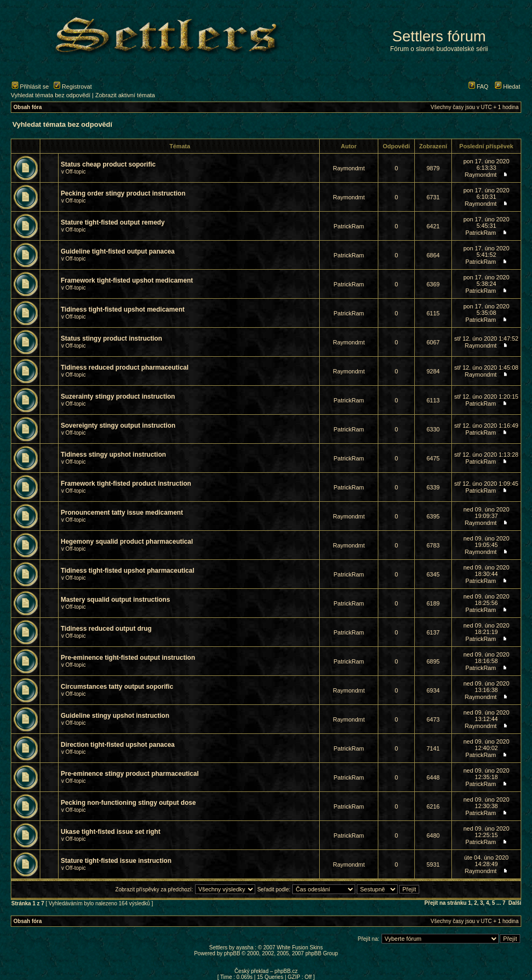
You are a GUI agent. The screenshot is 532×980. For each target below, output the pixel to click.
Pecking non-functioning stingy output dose (128, 803)
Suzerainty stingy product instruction (118, 397)
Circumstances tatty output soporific (117, 687)
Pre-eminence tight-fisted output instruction (128, 658)
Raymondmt (348, 168)
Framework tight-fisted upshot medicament (127, 280)
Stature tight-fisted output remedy (113, 222)
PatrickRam (349, 226)
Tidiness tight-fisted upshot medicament (123, 309)
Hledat (508, 87)
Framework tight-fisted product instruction (126, 484)
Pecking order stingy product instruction (123, 193)
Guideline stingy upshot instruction (115, 716)
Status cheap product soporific (108, 164)
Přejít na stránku (445, 903)
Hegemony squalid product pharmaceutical (127, 542)
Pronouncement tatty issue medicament (122, 513)
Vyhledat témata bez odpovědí (51, 95)
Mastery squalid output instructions (115, 600)
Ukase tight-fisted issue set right (110, 832)
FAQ (479, 87)
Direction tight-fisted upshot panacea (118, 745)
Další (515, 903)
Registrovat (73, 87)
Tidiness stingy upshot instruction (113, 455)
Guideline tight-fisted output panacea (118, 251)
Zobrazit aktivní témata (125, 95)
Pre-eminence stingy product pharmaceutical (130, 774)
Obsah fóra (28, 107)
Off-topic (76, 172)
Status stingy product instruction (112, 338)
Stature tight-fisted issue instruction (116, 861)
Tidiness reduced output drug (106, 629)
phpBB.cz (286, 971)
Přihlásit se (30, 87)
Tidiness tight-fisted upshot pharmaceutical (127, 571)
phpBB (232, 953)
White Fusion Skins (300, 947)
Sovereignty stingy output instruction (118, 426)
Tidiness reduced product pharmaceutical (125, 367)
